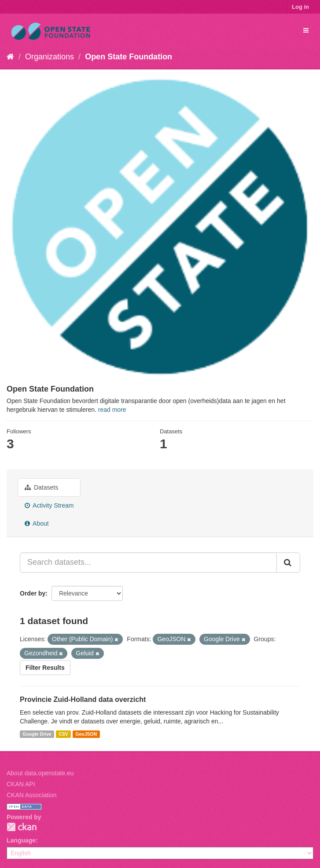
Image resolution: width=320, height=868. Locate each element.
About (37, 523)
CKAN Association (32, 795)
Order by (33, 593)
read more (112, 410)
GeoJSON (86, 734)
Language (21, 840)
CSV (63, 734)
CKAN (22, 827)
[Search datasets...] (148, 563)
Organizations (50, 57)
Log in (300, 7)
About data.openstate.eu (40, 773)
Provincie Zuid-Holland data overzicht (83, 699)
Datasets (41, 487)
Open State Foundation (129, 57)
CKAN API (21, 784)
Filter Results (45, 668)
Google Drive (37, 734)
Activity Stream (49, 505)
